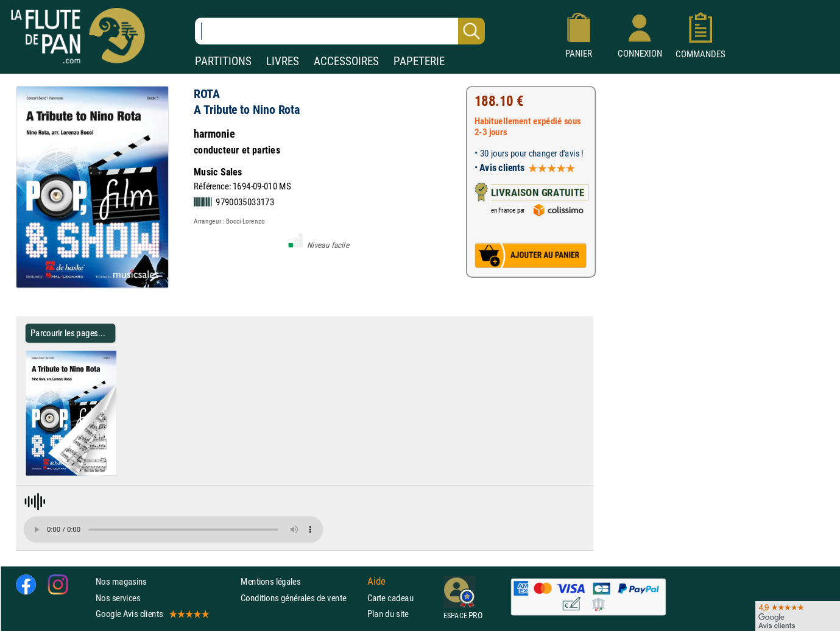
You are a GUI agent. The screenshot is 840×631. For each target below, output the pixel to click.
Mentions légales (270, 581)
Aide (376, 581)
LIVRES (283, 61)
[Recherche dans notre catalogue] (340, 31)
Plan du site (388, 614)
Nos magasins (121, 581)
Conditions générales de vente (301, 597)
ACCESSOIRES (346, 61)
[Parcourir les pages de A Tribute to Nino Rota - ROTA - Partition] (121, 473)
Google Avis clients (152, 614)
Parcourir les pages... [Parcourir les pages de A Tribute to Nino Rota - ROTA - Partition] (68, 333)
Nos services (118, 597)
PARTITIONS (223, 61)
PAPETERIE (419, 61)
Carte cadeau (390, 597)
